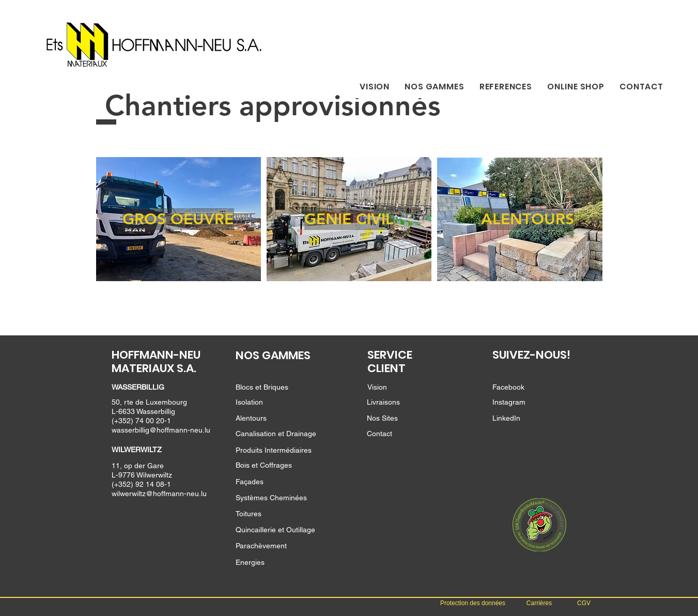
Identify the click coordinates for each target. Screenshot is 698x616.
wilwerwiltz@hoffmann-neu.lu (159, 494)
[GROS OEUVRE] (178, 219)
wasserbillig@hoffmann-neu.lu (161, 430)
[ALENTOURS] (528, 219)
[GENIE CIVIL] (349, 219)
